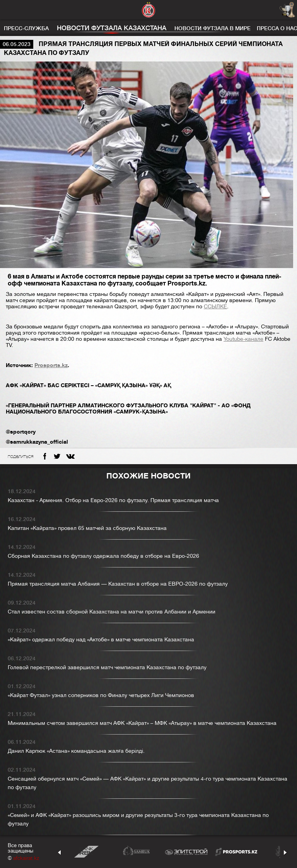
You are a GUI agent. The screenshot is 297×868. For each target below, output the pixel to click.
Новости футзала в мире (213, 28)
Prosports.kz (51, 365)
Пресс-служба (26, 28)
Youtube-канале (243, 339)
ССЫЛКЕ (215, 306)
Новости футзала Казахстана (112, 28)
